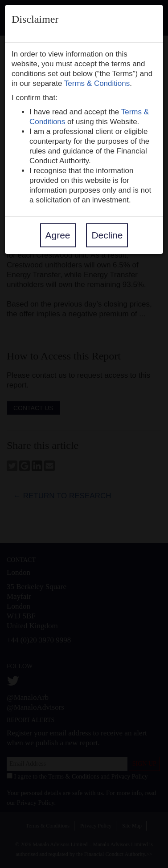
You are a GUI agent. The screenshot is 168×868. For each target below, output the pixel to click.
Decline (107, 235)
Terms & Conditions (97, 83)
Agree (58, 235)
